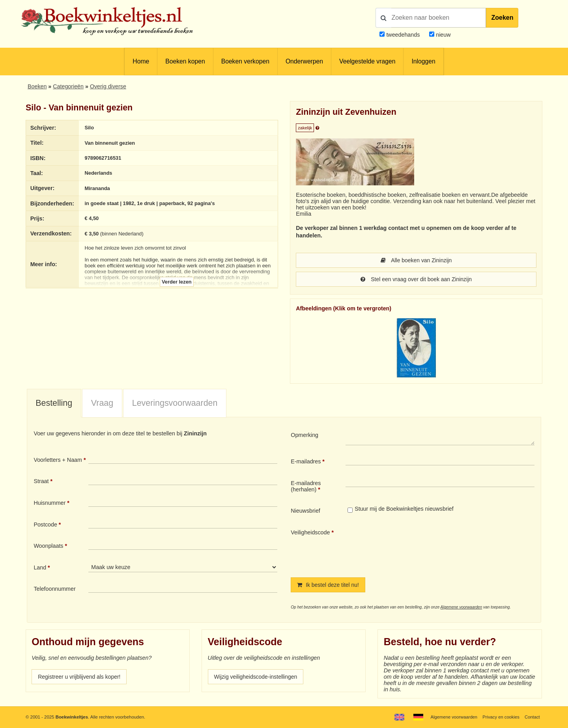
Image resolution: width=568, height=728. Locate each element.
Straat (41, 481)
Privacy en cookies (500, 717)
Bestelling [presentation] (54, 403)
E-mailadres (306, 461)
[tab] (54, 403)
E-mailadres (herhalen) (306, 486)
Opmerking (305, 435)
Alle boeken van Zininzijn (416, 260)
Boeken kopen (185, 61)
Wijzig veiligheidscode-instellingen (257, 677)
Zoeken (502, 18)
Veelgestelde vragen (367, 61)
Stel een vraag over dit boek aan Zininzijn (416, 279)
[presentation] (411, 547)
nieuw (442, 35)
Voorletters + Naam (58, 460)
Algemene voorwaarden (461, 607)
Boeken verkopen (245, 61)
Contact (532, 717)
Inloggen (423, 61)
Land (40, 567)
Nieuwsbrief (305, 511)
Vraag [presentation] (102, 403)
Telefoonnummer (54, 589)
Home (141, 61)
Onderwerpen (304, 61)
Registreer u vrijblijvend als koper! (80, 677)
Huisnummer (50, 503)
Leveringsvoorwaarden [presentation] (175, 403)
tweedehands (403, 35)
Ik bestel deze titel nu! (329, 585)
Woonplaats (48, 546)
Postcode (45, 525)
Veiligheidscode (310, 532)
